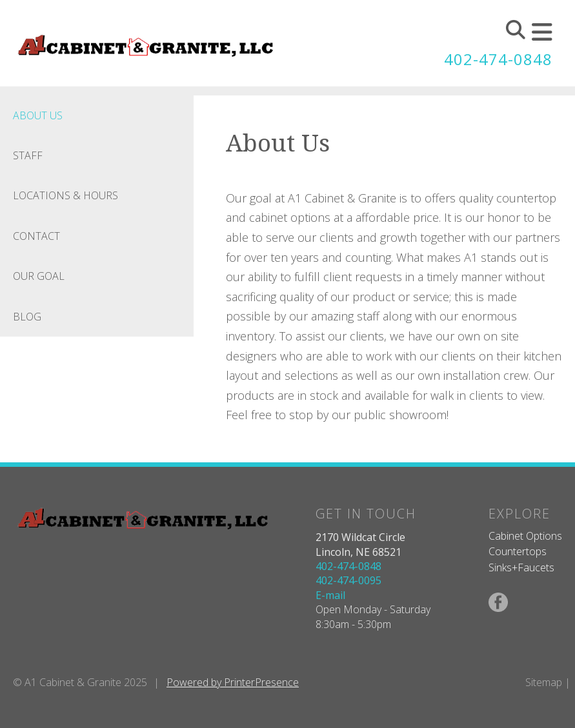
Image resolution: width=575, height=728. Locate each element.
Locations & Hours (66, 195)
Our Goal (39, 276)
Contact (36, 236)
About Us (38, 115)
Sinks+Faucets (521, 567)
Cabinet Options (525, 536)
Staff (28, 155)
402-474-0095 (348, 580)
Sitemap (544, 682)
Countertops (518, 551)
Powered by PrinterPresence (233, 682)
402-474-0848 (498, 59)
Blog (27, 317)
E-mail (330, 595)
